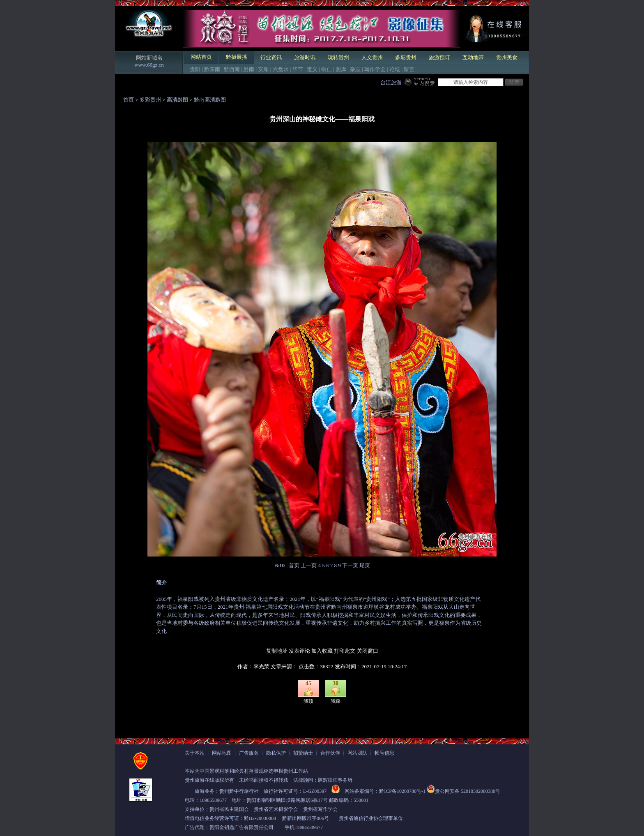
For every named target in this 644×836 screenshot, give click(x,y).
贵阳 (195, 69)
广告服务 (249, 753)
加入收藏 (322, 651)
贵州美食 (507, 57)
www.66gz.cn (149, 65)
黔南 (249, 69)
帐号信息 (384, 753)
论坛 (395, 69)
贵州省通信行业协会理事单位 (371, 818)
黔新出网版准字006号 (306, 818)
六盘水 (281, 69)
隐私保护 (276, 753)
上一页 (309, 565)
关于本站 (195, 753)
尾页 (365, 565)
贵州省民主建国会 (229, 809)
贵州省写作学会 (320, 809)
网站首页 (201, 57)
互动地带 (473, 57)
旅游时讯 (305, 57)
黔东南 (212, 69)
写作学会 (375, 69)
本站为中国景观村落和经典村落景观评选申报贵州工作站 (246, 771)
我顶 (308, 701)
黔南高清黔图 (210, 100)
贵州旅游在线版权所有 (209, 780)
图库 (341, 69)
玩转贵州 (338, 57)
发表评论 (299, 651)
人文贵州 (372, 57)
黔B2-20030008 (260, 818)
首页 (129, 100)
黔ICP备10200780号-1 (402, 791)
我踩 (336, 701)
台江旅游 (391, 82)
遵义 (312, 69)
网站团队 (357, 753)
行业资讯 (271, 57)
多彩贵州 (406, 57)
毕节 (298, 69)
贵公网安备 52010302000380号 (468, 791)
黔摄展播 (237, 57)
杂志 (355, 69)
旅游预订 (439, 57)
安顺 (263, 69)
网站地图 (222, 753)
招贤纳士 (303, 753)
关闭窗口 (368, 651)
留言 (409, 69)
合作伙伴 (330, 753)
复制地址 (277, 651)
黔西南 (232, 69)
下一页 (350, 565)
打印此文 (345, 651)
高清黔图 (177, 100)
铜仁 (327, 69)
